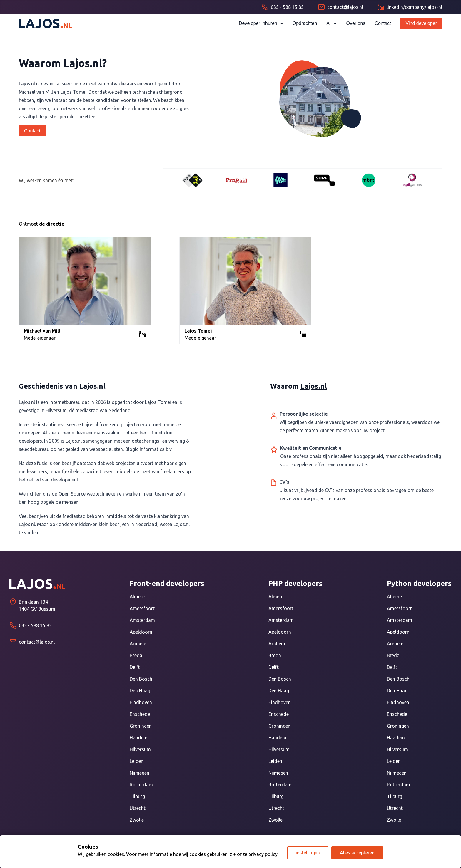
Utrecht (138, 808)
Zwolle (137, 820)
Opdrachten (305, 23)
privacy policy (263, 854)
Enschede (140, 714)
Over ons (356, 23)
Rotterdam (141, 785)
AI (331, 23)
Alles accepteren (357, 853)
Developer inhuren (261, 23)
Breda (136, 655)
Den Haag (140, 691)
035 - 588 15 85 (35, 625)
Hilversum (140, 749)
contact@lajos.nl (37, 642)
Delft (135, 667)
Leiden (137, 761)
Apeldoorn (141, 632)
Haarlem (139, 738)
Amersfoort (142, 608)
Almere (137, 597)
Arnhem (138, 644)
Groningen (141, 726)
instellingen (308, 853)
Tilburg (137, 796)
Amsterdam (142, 620)
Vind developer (421, 23)
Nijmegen (140, 773)
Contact (383, 23)
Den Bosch (141, 679)
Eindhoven (141, 702)
